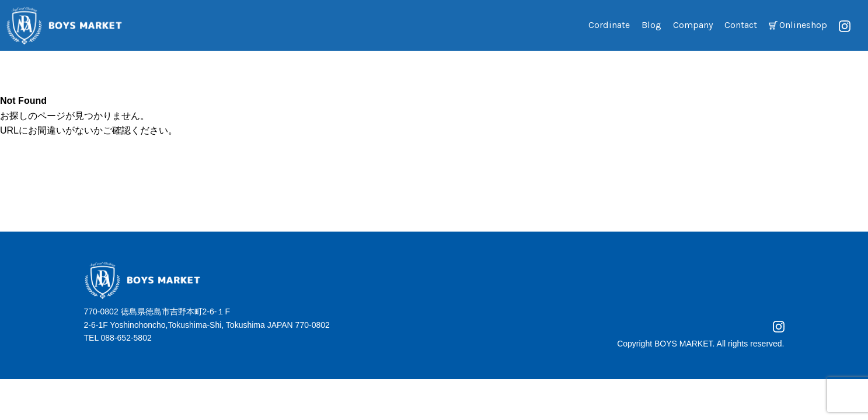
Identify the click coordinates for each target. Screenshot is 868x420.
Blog (651, 25)
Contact (741, 25)
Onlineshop (803, 25)
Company (693, 25)
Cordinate (609, 25)
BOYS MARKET (684, 344)
